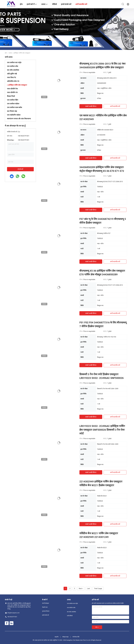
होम (6, 53)
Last (88, 588)
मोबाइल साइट (65, 637)
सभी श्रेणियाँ (70, 616)
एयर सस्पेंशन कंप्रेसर (13, 104)
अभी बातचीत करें (115, 106)
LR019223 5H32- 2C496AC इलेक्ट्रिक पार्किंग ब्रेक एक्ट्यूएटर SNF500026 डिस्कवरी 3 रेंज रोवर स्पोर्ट (102, 430)
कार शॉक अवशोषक (13, 70)
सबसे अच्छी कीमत (91, 106)
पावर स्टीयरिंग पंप (12, 92)
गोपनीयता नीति (76, 637)
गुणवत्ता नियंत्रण (46, 611)
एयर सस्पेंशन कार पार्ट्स (14, 63)
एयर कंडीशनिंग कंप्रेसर (14, 115)
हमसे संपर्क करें (46, 615)
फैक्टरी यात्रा (45, 607)
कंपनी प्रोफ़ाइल (46, 603)
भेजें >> (97, 627)
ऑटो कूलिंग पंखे (12, 74)
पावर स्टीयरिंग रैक (12, 89)
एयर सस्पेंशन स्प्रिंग (13, 100)
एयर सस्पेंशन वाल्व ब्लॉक (14, 107)
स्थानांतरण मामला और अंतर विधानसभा (19, 119)
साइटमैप (57, 637)
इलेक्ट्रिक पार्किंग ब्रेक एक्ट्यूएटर (18, 85)
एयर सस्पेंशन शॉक (13, 66)
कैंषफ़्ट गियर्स (11, 96)
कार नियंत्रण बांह (12, 111)
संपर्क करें (20, 169)
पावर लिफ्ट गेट (11, 77)
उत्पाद (10, 53)
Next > (81, 588)
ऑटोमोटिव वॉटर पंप (13, 81)
